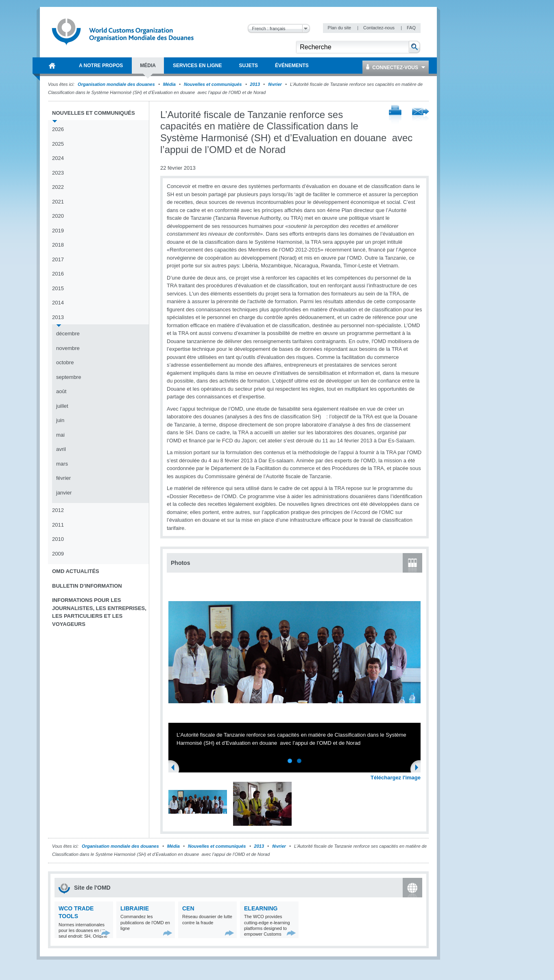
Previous (175, 768)
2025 (58, 144)
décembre (68, 334)
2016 (58, 274)
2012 (58, 510)
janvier (64, 493)
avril (61, 449)
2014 (58, 303)
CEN (188, 908)
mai (60, 435)
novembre (68, 348)
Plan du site (340, 28)
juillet (62, 406)
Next (419, 768)
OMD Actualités (76, 571)
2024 (58, 158)
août (61, 391)
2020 (58, 216)
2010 (58, 539)
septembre (69, 377)
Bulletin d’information (87, 586)
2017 (58, 259)
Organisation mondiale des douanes (116, 84)
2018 (58, 245)
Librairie (135, 908)
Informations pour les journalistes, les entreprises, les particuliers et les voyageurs (99, 612)
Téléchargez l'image (396, 778)
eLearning (261, 908)
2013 (255, 84)
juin (60, 420)
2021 (58, 202)
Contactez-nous (380, 28)
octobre (65, 362)
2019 (58, 231)
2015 (58, 288)
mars (62, 464)
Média (169, 84)
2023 (58, 173)
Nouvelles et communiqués (213, 84)
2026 (58, 129)
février (275, 84)
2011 (58, 525)
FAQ (411, 28)
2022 (58, 187)
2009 (58, 554)
